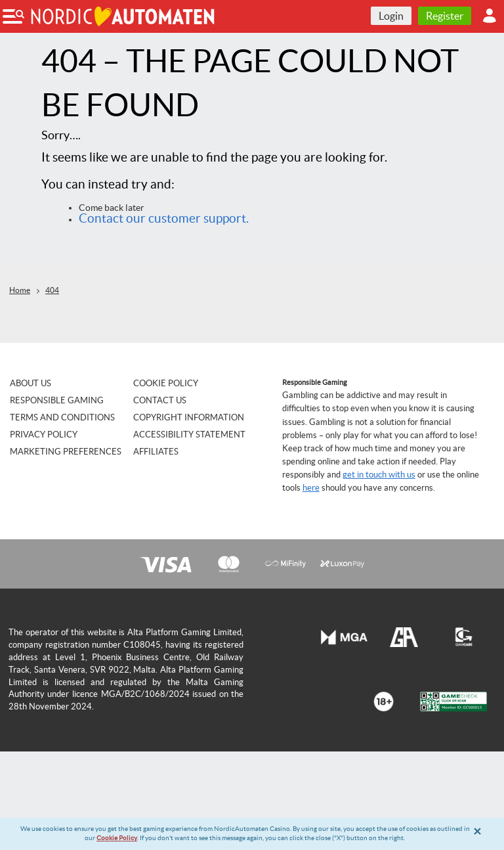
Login (391, 16)
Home (20, 290)
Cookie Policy (117, 838)
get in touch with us (379, 475)
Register (445, 16)
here (311, 488)
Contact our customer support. (164, 218)
